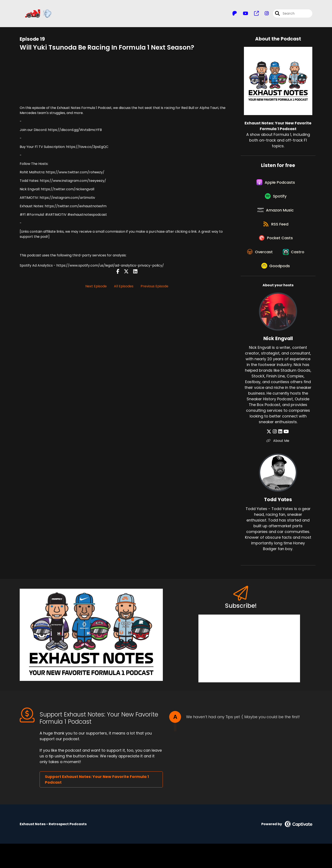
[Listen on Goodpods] (276, 290)
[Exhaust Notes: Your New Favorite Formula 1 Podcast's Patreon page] (235, 14)
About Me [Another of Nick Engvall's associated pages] (278, 465)
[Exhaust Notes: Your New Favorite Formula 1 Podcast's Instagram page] (264, 14)
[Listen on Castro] (276, 275)
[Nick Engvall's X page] (270, 456)
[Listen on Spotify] (276, 199)
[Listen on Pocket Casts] (276, 244)
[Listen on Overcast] (276, 259)
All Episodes (124, 287)
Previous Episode (154, 287)
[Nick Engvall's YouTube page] (286, 456)
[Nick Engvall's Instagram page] (275, 456)
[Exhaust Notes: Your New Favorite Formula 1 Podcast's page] (254, 14)
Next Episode (96, 287)
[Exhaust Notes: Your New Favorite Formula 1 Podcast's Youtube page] (243, 14)
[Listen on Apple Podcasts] (276, 184)
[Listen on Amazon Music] (276, 214)
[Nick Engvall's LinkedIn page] (280, 456)
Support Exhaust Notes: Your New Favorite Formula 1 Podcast (97, 804)
